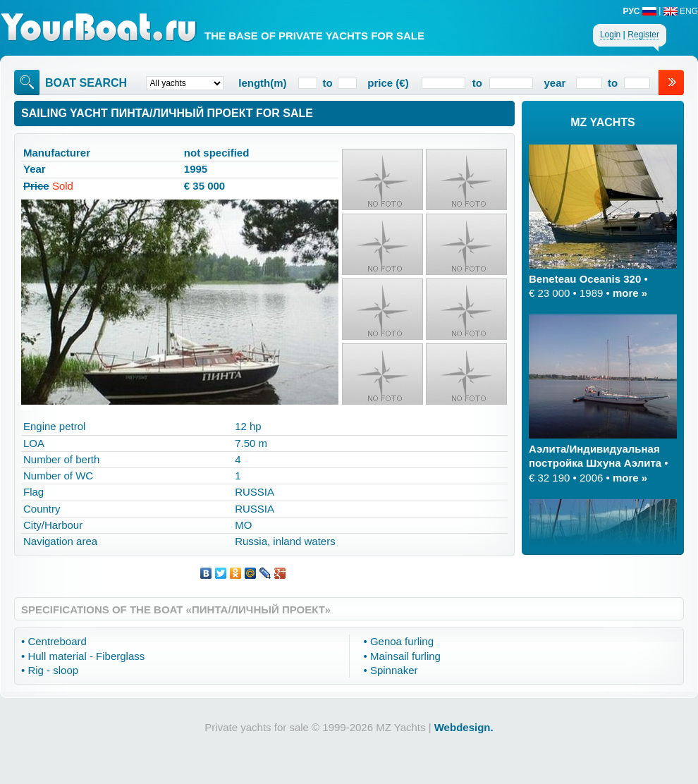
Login (610, 35)
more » (630, 293)
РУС (640, 11)
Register (643, 35)
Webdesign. (464, 727)
